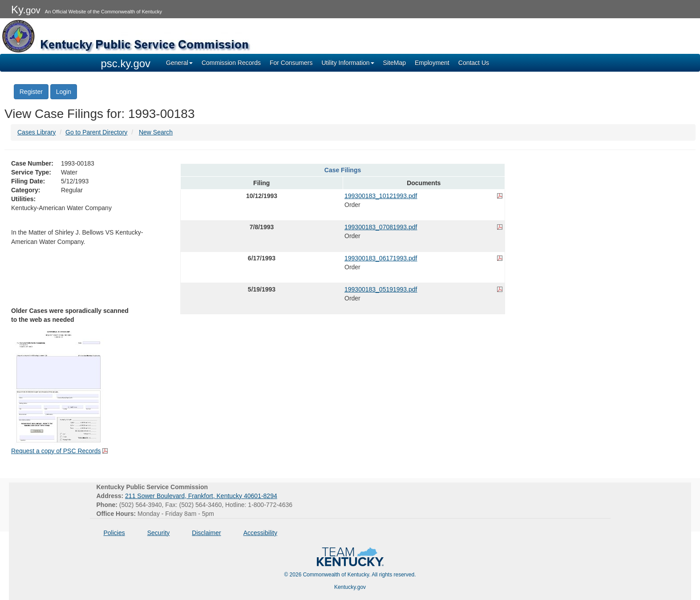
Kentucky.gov (350, 587)
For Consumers (291, 63)
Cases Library (36, 132)
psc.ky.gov (126, 63)
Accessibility (260, 533)
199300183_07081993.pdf (381, 227)
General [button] (179, 63)
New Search (156, 132)
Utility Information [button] (348, 63)
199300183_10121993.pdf (381, 196)
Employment (432, 63)
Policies (114, 533)
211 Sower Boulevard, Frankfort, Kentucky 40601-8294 (201, 496)
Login (64, 92)
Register (31, 92)
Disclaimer (206, 533)
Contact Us (474, 63)
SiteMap (395, 63)
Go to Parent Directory (96, 132)
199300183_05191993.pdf (381, 289)
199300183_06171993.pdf (381, 258)
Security (159, 533)
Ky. (26, 10)
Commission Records (231, 63)
